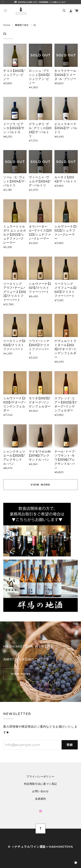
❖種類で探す (22, 25)
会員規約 (41, 799)
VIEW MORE (40, 485)
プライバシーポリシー (40, 777)
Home (7, 25)
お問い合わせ (40, 791)
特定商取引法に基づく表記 (40, 784)
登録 (70, 745)
